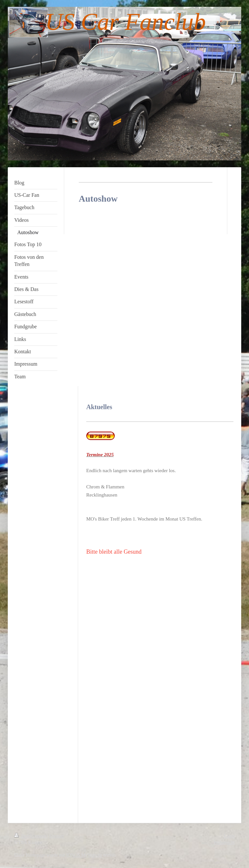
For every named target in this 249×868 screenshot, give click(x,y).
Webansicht (224, 843)
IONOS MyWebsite (84, 855)
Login (229, 836)
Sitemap (57, 836)
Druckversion (31, 836)
